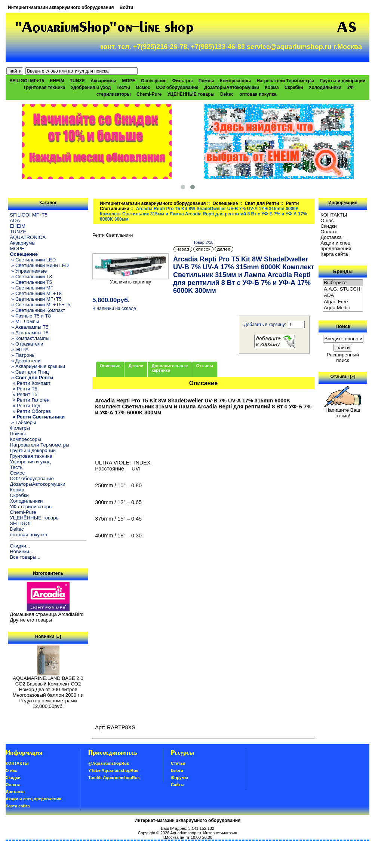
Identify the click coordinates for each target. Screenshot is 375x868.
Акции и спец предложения (336, 246)
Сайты (178, 785)
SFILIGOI (20, 523)
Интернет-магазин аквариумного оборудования (61, 7)
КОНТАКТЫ (334, 215)
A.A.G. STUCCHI (343, 289)
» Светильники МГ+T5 (36, 299)
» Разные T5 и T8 (30, 316)
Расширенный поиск (343, 358)
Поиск (343, 326)
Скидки (329, 226)
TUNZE (77, 81)
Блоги (177, 770)
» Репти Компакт (30, 383)
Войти (127, 7)
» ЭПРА (19, 349)
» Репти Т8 (23, 389)
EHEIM (57, 81)
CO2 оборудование (177, 88)
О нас (327, 220)
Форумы (179, 777)
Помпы (206, 81)
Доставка (331, 237)
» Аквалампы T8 (29, 333)
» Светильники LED (33, 260)
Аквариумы (103, 81)
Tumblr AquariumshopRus (114, 777)
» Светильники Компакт (37, 310)
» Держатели (25, 361)
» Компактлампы (30, 338)
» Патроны (23, 355)
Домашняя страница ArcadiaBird (47, 614)
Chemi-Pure (149, 94)
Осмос (143, 88)
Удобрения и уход (91, 88)
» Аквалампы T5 (29, 327)
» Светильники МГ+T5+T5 (40, 305)
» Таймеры (23, 422)
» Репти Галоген (30, 400)
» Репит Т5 (23, 394)
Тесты (123, 88)
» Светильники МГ (31, 288)
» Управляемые (28, 271)
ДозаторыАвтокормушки (232, 88)
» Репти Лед (25, 406)
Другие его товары (31, 620)
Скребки (294, 88)
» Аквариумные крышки (37, 366)
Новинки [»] (48, 637)
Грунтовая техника (44, 88)
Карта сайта (334, 254)
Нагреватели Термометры (285, 81)
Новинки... (21, 551)
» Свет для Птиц (29, 372)
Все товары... (25, 557)
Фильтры (182, 81)
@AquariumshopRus (109, 763)
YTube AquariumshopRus (113, 770)
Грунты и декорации (343, 81)
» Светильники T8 (31, 277)
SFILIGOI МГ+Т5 (27, 81)
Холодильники (325, 88)
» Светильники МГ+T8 (36, 293)
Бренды (343, 271)
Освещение (225, 203)
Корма (272, 88)
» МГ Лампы (24, 321)
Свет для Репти (262, 203)
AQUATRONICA (28, 237)
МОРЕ (128, 81)
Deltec (227, 94)
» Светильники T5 (31, 282)
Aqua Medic (343, 308)
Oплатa (329, 232)
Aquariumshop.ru (185, 833)
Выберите (343, 283)
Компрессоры (235, 81)
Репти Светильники (113, 235)
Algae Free (343, 302)
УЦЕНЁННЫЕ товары (191, 94)
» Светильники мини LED (39, 265)
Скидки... (20, 546)
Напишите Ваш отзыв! (343, 411)
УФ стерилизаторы (31, 507)
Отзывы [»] (343, 377)
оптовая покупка (258, 94)
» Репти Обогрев (30, 411)
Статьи (178, 763)
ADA (15, 220)
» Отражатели (26, 344)
